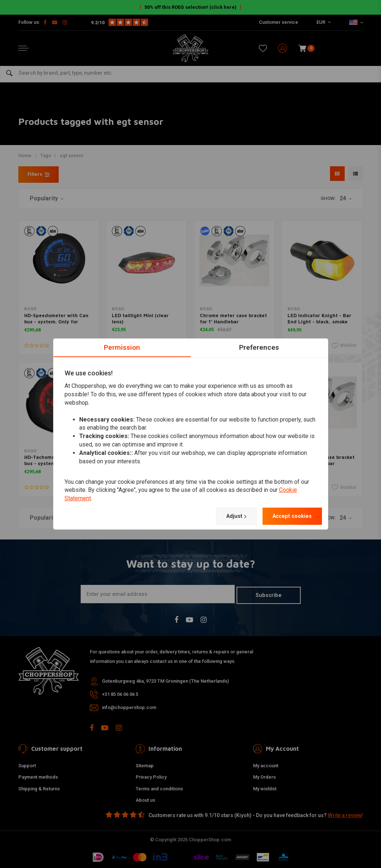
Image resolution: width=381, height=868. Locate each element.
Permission (122, 347)
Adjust (228, 516)
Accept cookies (289, 516)
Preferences (259, 347)
